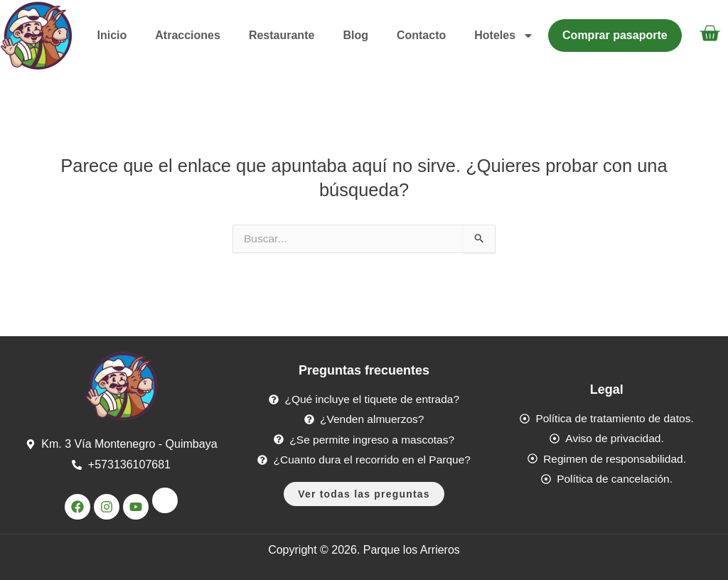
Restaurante (282, 35)
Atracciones (188, 35)
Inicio (112, 35)
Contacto (421, 35)
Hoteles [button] (504, 36)
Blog (355, 35)
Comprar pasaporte (615, 35)
